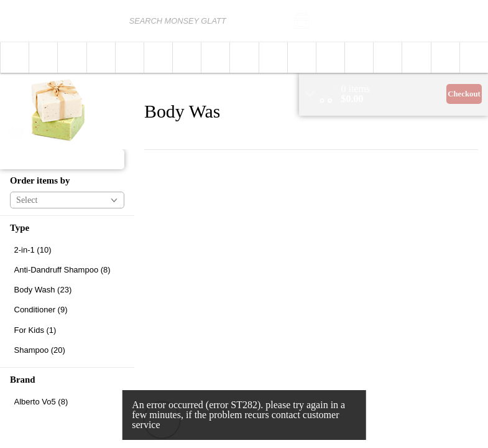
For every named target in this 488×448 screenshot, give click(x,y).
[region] (394, 94)
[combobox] (189, 21)
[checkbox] (67, 250)
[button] (336, 21)
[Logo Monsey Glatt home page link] (48, 21)
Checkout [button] (464, 94)
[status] (356, 89)
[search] (247, 21)
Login (470, 21)
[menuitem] (14, 58)
